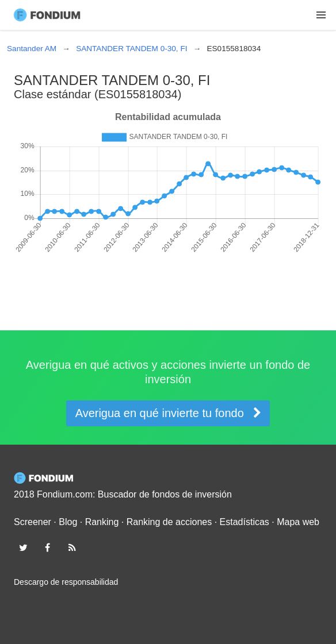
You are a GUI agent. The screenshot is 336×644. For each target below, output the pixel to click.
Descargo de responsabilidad (66, 582)
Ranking (102, 522)
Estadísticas (245, 522)
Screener (33, 522)
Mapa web (298, 522)
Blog (68, 522)
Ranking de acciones (169, 522)
